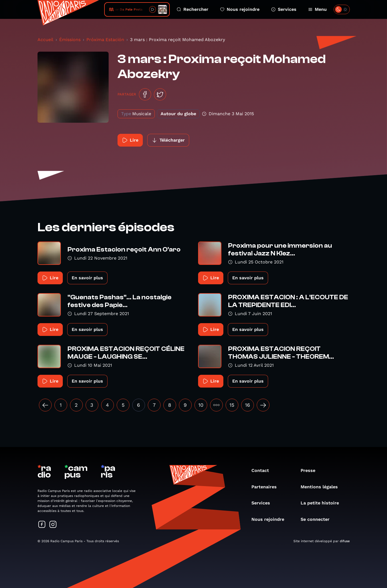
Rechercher (193, 9)
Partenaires (267, 487)
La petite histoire (323, 503)
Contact (263, 470)
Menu (317, 9)
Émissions (70, 40)
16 (248, 405)
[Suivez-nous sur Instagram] (53, 525)
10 (201, 405)
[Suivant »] (263, 405)
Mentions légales (322, 487)
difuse (345, 541)
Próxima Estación (105, 40)
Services (284, 9)
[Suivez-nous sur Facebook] (42, 525)
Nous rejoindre (240, 9)
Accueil (45, 40)
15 (232, 405)
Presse (311, 470)
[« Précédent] (45, 405)
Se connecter (318, 519)
